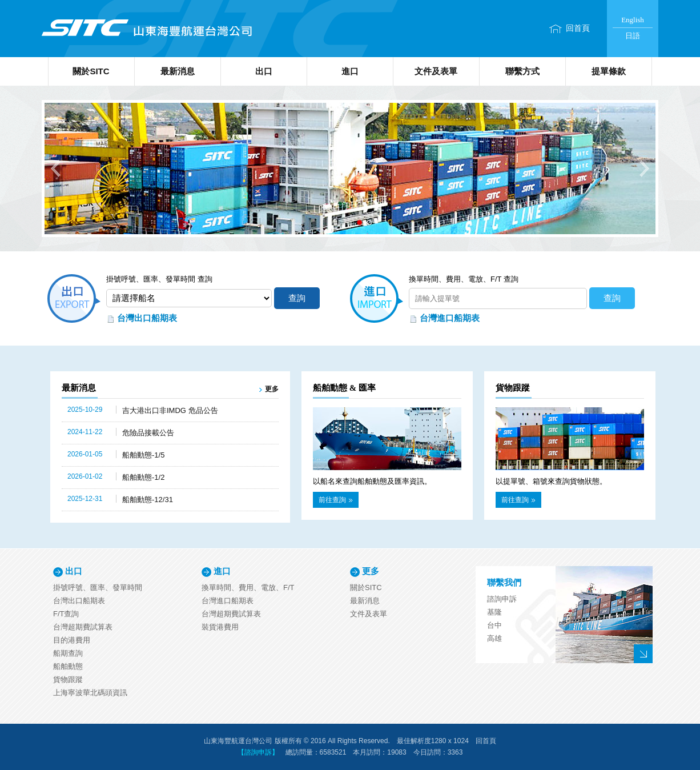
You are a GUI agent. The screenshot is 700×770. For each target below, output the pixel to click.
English (633, 20)
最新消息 (178, 71)
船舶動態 (68, 666)
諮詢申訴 (502, 599)
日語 (633, 36)
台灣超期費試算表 (83, 627)
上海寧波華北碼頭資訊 (90, 693)
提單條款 (609, 71)
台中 (494, 625)
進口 (350, 71)
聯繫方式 (522, 71)
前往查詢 (335, 500)
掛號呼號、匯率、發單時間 (98, 587)
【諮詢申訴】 (258, 752)
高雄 (494, 638)
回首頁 (578, 28)
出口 (264, 71)
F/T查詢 (66, 614)
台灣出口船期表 (147, 318)
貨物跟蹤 (68, 679)
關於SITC (91, 71)
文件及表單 (436, 71)
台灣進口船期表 (450, 318)
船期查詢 (68, 653)
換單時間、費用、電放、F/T (248, 587)
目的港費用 (72, 640)
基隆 (494, 612)
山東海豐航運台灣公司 (146, 29)
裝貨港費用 (220, 627)
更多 (272, 389)
